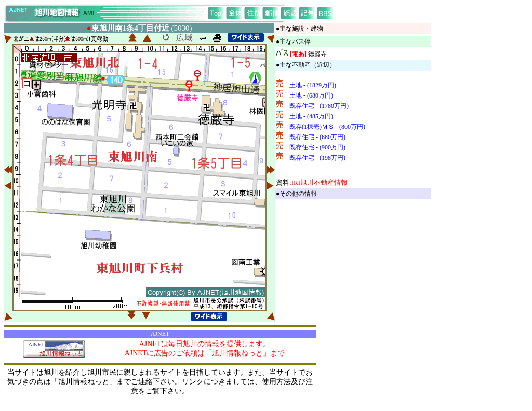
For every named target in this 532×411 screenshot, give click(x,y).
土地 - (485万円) (311, 116)
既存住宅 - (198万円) (317, 158)
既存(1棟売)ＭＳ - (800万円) (327, 127)
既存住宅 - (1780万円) (319, 106)
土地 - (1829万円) (313, 85)
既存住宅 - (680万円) (317, 137)
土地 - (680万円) (311, 95)
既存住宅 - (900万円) (317, 147)
